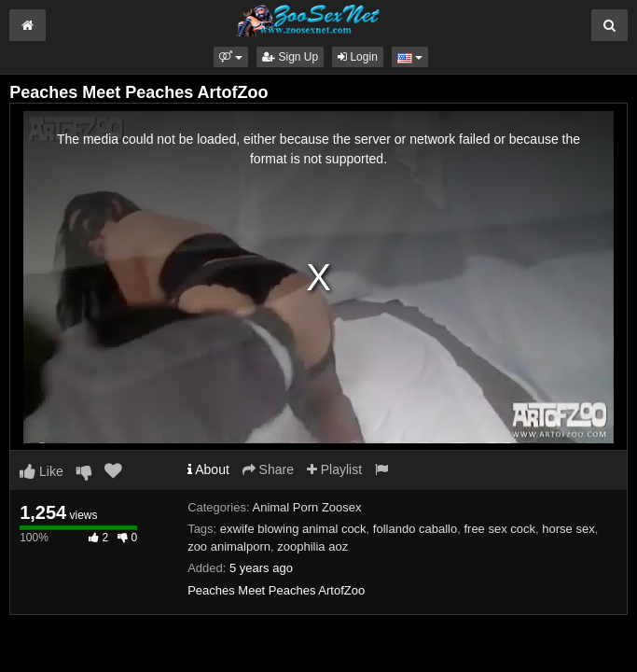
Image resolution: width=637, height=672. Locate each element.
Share (268, 469)
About (208, 469)
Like (42, 471)
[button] (231, 57)
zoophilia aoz (312, 546)
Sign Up (290, 57)
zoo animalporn (229, 546)
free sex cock (499, 529)
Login (358, 57)
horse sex (568, 529)
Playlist (334, 469)
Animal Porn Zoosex (307, 507)
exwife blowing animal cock (293, 529)
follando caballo (415, 529)
